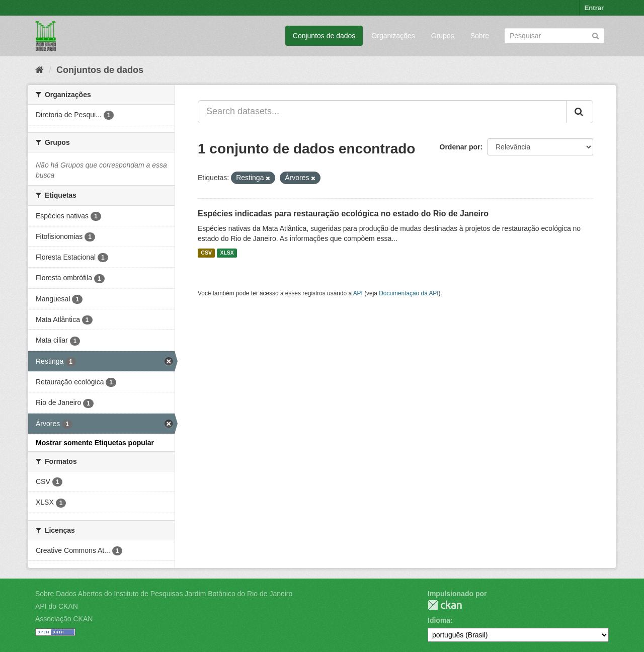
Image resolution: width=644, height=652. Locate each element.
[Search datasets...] (382, 112)
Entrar (594, 8)
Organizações (393, 36)
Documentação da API (409, 293)
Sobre (480, 36)
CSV (206, 253)
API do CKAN (57, 606)
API (358, 293)
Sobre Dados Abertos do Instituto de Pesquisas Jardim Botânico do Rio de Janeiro (164, 594)
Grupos (443, 36)
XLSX (227, 253)
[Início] (39, 70)
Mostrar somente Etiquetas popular (95, 443)
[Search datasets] (554, 36)
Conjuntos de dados (324, 36)
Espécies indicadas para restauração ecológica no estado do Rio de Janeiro (343, 214)
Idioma (439, 620)
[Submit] (595, 35)
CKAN (445, 605)
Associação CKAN (64, 619)
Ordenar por (460, 147)
